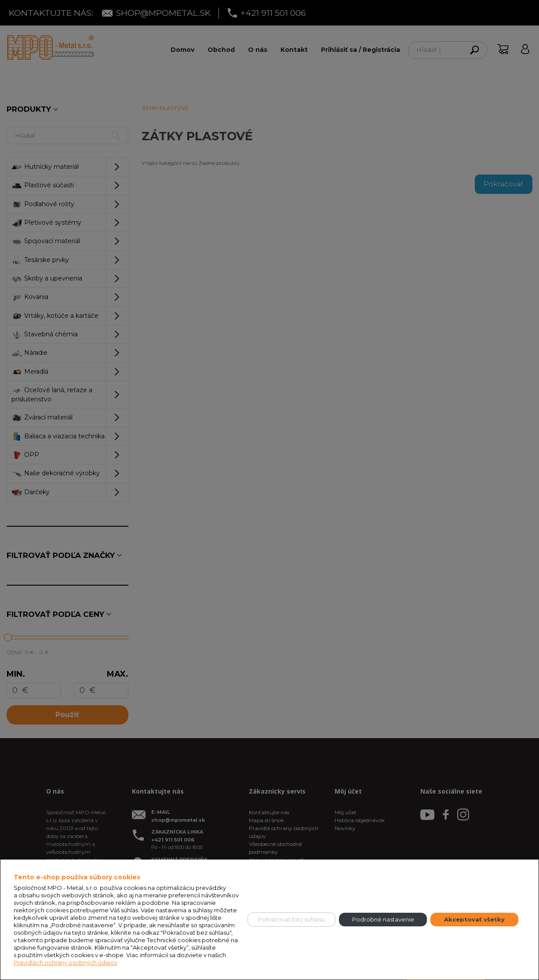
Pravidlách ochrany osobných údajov (66, 962)
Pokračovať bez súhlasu (291, 919)
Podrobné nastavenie (383, 919)
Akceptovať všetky (474, 919)
